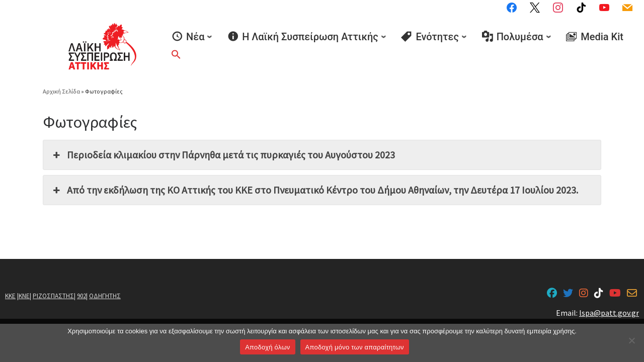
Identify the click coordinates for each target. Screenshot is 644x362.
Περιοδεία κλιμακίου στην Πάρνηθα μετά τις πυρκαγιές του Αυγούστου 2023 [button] (223, 155)
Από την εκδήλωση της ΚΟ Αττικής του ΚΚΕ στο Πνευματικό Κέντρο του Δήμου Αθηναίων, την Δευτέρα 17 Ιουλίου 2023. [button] (314, 190)
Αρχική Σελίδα (62, 91)
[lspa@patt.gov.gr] (632, 294)
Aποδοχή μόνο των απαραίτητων (355, 347)
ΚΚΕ (10, 296)
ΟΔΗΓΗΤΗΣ (105, 296)
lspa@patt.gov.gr (609, 313)
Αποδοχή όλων (267, 347)
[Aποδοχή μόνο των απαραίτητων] (631, 340)
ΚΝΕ (24, 296)
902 (82, 296)
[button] (176, 54)
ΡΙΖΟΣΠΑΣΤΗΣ (53, 296)
